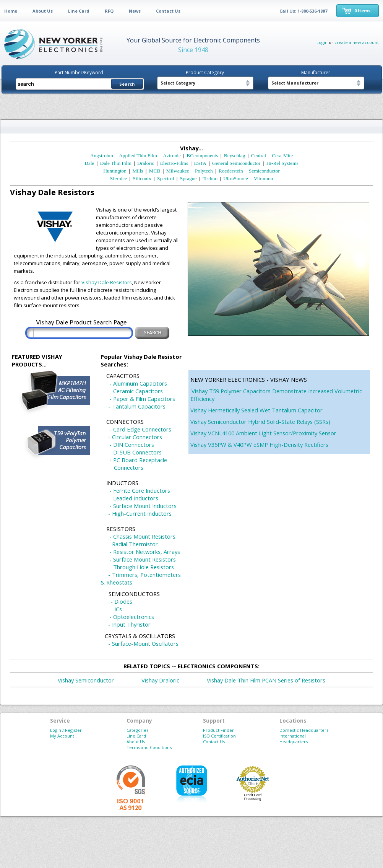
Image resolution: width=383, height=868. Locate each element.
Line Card (79, 11)
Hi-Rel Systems (282, 163)
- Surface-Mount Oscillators (143, 643)
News (135, 11)
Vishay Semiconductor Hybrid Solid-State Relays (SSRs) (260, 422)
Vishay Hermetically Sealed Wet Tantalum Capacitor (256, 410)
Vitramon (263, 178)
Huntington (115, 171)
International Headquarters (294, 739)
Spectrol (166, 178)
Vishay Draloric (160, 680)
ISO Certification (219, 736)
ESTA (200, 163)
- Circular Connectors (135, 437)
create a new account (357, 42)
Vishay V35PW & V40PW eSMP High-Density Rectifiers (259, 445)
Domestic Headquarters (304, 730)
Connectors (129, 467)
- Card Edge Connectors (140, 429)
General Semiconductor (236, 163)
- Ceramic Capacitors (136, 391)
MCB (155, 171)
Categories (137, 730)
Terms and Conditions (149, 747)
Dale (89, 163)
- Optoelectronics (132, 617)
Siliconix (142, 178)
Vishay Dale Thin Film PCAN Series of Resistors (266, 680)
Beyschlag (235, 156)
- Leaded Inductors (134, 498)
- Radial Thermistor (133, 544)
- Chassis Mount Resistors (142, 536)
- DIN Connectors (132, 445)
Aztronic (172, 156)
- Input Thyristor (129, 624)
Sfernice (118, 178)
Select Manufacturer (295, 83)
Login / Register (66, 730)
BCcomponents (202, 156)
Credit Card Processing (253, 797)
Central (259, 156)
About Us (43, 11)
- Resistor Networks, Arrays (145, 552)
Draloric (146, 163)
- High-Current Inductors (140, 513)
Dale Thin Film (116, 163)
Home (11, 11)
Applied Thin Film (138, 156)
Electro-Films (174, 163)
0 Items (362, 11)
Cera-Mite (282, 156)
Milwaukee (178, 171)
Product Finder (218, 730)
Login (322, 42)
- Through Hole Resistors (142, 567)
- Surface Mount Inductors (143, 506)
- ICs (116, 609)
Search (127, 84)
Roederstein (231, 171)
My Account (62, 736)
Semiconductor (264, 171)
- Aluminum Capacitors (138, 383)
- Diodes (121, 601)
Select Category (178, 83)
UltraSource (235, 178)
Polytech (204, 171)
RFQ (109, 11)
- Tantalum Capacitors (137, 406)
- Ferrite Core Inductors (140, 490)
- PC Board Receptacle (138, 460)
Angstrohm (102, 156)
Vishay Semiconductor (86, 680)
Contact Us (168, 11)
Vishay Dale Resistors (107, 282)
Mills (138, 171)
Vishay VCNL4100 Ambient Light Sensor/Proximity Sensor (263, 433)
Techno (210, 178)
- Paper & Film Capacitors (142, 399)
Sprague (188, 178)
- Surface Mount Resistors (143, 559)
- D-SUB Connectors (136, 452)
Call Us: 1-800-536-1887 (303, 11)
